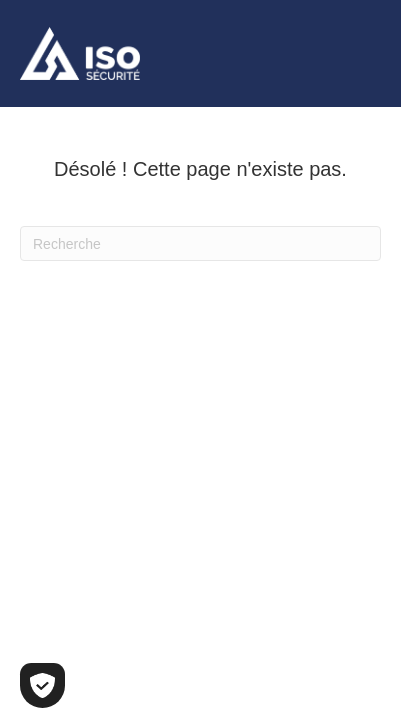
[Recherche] (200, 243)
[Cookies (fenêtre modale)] (42, 685)
